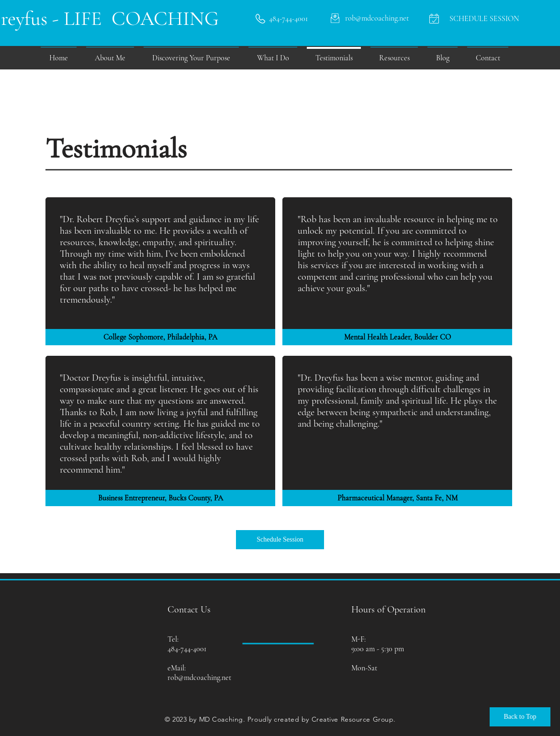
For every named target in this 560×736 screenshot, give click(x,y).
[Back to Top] (520, 717)
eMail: (177, 668)
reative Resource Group (355, 719)
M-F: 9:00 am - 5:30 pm (378, 644)
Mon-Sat (364, 668)
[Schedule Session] (280, 540)
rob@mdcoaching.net (199, 678)
